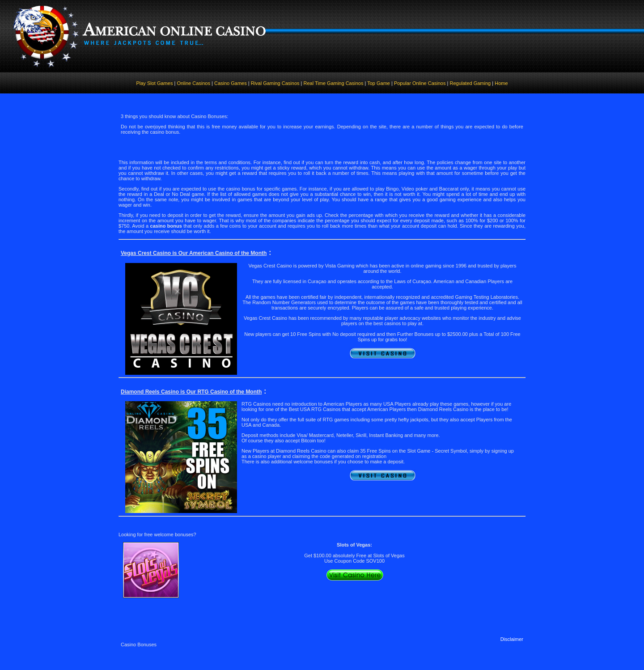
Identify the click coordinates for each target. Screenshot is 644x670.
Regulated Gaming (470, 83)
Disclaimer (512, 639)
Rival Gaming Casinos (275, 83)
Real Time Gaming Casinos (334, 83)
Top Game (379, 83)
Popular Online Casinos (420, 83)
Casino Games (230, 83)
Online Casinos (194, 83)
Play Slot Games (154, 83)
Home (501, 83)
